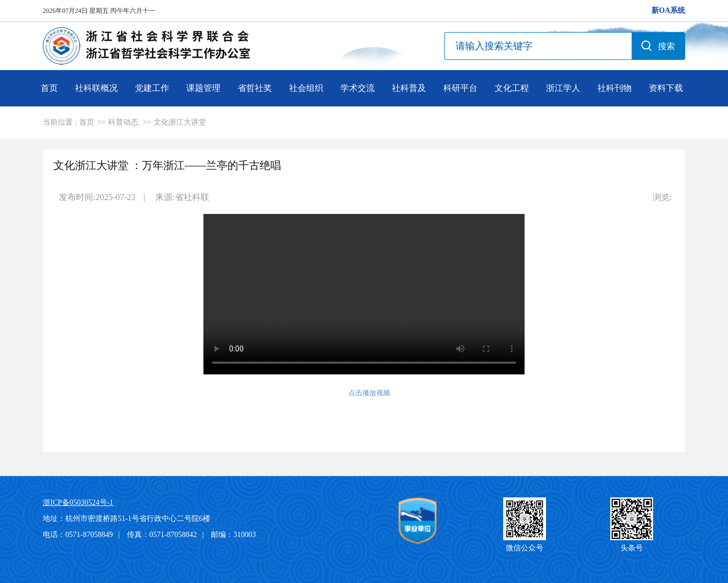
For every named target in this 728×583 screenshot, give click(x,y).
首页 (49, 88)
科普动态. (124, 122)
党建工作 (152, 88)
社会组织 (306, 88)
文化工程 (512, 88)
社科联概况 (96, 88)
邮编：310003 (233, 535)
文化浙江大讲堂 (180, 122)
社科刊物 (615, 88)
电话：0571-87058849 (78, 535)
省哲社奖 (255, 88)
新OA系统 (668, 10)
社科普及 (409, 88)
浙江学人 (563, 88)
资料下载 (666, 88)
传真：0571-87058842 (162, 535)
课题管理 (203, 88)
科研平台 (460, 88)
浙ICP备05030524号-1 (78, 503)
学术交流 (358, 88)
